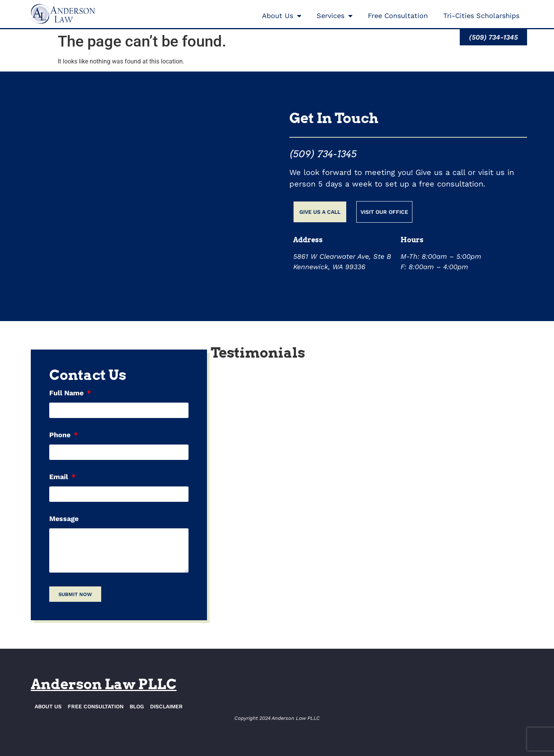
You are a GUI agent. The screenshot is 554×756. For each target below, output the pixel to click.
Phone (61, 435)
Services (335, 16)
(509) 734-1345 (323, 154)
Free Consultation (398, 16)
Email (60, 477)
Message (64, 519)
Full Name (67, 393)
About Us (282, 16)
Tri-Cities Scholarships (481, 16)
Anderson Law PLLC (104, 684)
